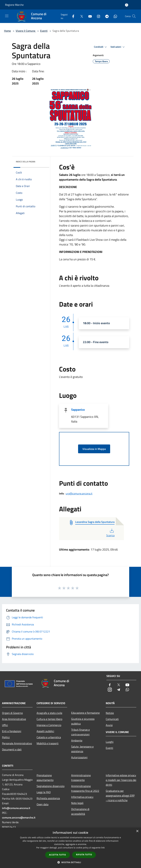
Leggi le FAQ (44, 792)
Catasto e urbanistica (49, 737)
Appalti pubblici (45, 731)
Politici (6, 737)
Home (7, 31)
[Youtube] (89, 16)
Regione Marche (14, 5)
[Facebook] (72, 16)
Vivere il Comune (26, 31)
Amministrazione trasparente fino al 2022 (85, 788)
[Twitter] (80, 16)
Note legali (77, 803)
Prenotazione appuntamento (45, 778)
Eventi (44, 31)
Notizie (110, 713)
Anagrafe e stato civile (49, 713)
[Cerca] (134, 16)
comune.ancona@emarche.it (19, 817)
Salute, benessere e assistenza (82, 749)
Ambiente (77, 740)
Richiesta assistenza (48, 798)
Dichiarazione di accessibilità (80, 811)
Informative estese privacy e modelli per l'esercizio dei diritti (121, 780)
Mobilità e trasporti (48, 743)
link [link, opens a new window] (103, 848)
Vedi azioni (118, 47)
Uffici (5, 725)
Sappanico (78, 410)
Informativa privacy (82, 797)
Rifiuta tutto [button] (84, 855)
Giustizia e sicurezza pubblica (83, 721)
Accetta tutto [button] (58, 855)
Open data (43, 804)
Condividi (101, 47)
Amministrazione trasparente (81, 778)
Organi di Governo (12, 713)
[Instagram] (97, 16)
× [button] (137, 831)
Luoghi (110, 742)
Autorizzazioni (79, 757)
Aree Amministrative (14, 719)
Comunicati (112, 719)
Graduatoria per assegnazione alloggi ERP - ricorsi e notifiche (120, 796)
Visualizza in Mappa (94, 449)
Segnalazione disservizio (51, 786)
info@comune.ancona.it (16, 808)
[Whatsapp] (114, 16)
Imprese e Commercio (49, 725)
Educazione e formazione (85, 713)
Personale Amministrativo (17, 743)
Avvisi (109, 725)
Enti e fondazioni (12, 731)
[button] (70, 862)
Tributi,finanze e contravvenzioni (80, 732)
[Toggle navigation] (7, 16)
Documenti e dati (12, 749)
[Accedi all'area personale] (127, 5)
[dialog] (70, 848)
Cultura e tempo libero (49, 719)
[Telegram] (106, 16)
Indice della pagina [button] (26, 162)
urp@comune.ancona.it (79, 493)
